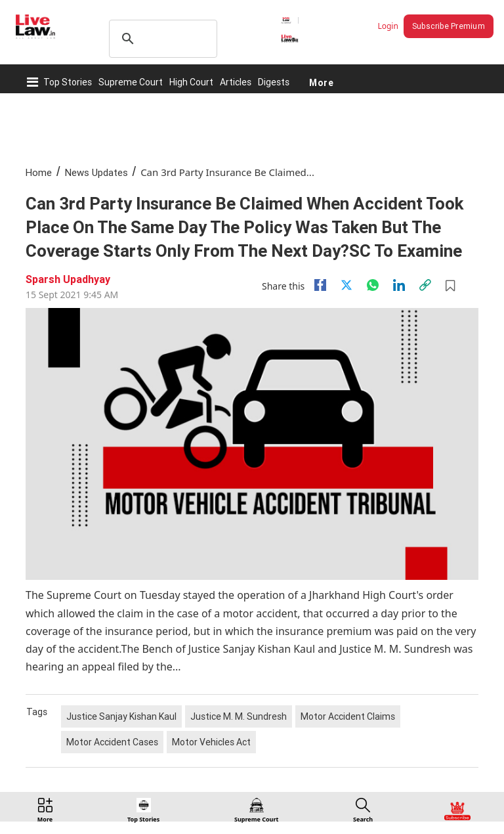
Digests (274, 82)
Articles (236, 82)
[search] (161, 39)
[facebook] (320, 285)
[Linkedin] (399, 285)
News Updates (96, 172)
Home (39, 172)
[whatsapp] (373, 285)
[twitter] (346, 285)
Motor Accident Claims (348, 716)
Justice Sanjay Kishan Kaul (121, 716)
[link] (425, 285)
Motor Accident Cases (112, 742)
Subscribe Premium (449, 26)
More (321, 82)
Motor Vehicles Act (211, 742)
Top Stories (68, 82)
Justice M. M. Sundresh (239, 716)
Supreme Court (131, 82)
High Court (191, 82)
